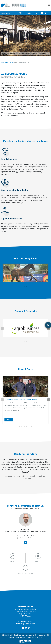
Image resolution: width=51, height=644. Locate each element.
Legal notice (32, 637)
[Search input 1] (10, 13)
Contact (29, 13)
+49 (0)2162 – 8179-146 (26, 535)
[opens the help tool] (48, 325)
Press (36, 13)
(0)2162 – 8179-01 (26, 573)
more (9, 420)
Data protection (21, 637)
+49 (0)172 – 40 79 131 (26, 538)
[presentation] (2, 328)
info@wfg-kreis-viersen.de (26, 624)
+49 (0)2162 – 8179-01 (26, 621)
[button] (23, 286)
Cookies (40, 637)
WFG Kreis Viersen (8, 62)
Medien (13, 561)
